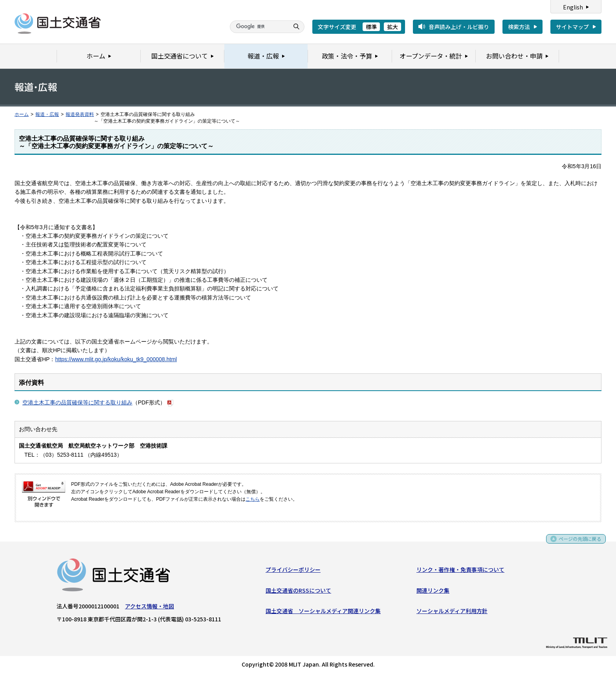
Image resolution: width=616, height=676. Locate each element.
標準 (371, 27)
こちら (253, 499)
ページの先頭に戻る (577, 543)
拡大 (392, 27)
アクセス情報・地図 (149, 608)
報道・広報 (47, 114)
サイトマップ (572, 27)
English (573, 7)
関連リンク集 (433, 592)
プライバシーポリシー (293, 571)
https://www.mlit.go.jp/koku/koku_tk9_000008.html (116, 359)
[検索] (258, 27)
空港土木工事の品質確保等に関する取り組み (77, 402)
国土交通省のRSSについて (298, 592)
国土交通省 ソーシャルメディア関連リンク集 (323, 612)
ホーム (22, 114)
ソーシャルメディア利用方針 (452, 612)
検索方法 (519, 27)
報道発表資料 (80, 114)
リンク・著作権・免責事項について (460, 571)
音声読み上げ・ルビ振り (459, 27)
